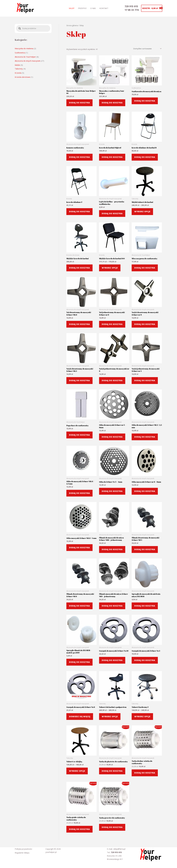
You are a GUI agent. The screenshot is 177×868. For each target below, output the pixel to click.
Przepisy (82, 8)
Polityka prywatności (23, 849)
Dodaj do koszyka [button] (79, 103)
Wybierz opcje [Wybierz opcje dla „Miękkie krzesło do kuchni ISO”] (110, 268)
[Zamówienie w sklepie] (147, 49)
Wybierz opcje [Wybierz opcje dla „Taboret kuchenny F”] (142, 716)
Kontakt (104, 8)
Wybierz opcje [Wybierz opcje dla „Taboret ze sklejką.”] (77, 771)
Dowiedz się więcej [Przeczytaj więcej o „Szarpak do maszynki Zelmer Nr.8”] (80, 716)
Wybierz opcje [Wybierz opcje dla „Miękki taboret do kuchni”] (142, 211)
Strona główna (72, 25)
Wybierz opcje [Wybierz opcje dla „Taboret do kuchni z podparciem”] (110, 716)
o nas (93, 8)
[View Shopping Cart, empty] (152, 8)
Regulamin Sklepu (22, 853)
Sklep (72, 8)
